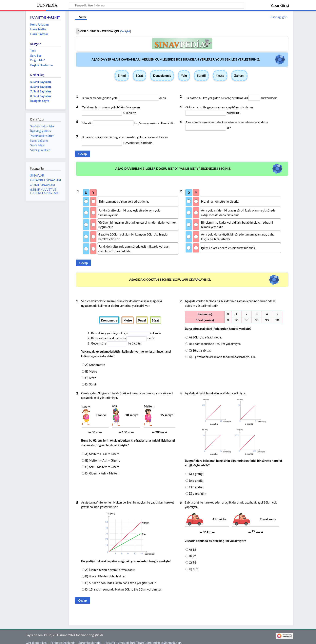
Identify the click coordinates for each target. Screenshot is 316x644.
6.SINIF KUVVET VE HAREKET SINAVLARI (44, 191)
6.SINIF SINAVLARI (43, 185)
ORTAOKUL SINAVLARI (46, 180)
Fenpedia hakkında (63, 639)
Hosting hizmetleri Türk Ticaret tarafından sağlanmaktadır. (143, 639)
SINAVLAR (37, 175)
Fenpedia (47, 5)
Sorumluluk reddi (90, 639)
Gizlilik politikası (36, 639)
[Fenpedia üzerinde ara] (156, 5)
